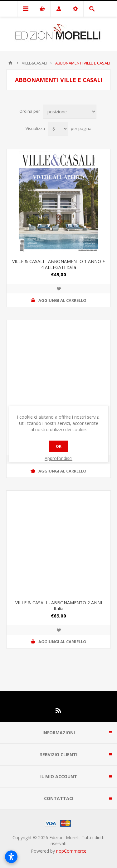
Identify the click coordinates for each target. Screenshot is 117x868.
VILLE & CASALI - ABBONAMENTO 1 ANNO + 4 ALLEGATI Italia (59, 264)
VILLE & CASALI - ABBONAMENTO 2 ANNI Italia (59, 606)
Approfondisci (58, 458)
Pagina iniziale (10, 63)
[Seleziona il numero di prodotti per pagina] (58, 129)
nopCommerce (71, 851)
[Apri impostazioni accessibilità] (11, 857)
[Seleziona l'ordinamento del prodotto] (70, 112)
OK (59, 446)
